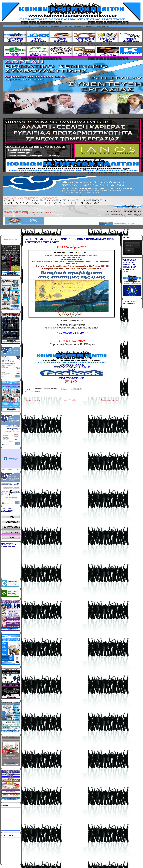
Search (129, 250)
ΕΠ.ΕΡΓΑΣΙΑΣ (12, 522)
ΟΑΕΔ (12, 517)
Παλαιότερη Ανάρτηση (109, 400)
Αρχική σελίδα (70, 400)
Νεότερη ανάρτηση (32, 400)
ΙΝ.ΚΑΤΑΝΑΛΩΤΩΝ (12, 527)
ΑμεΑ (12, 537)
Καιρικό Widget (11, 459)
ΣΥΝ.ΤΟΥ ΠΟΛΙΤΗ (12, 532)
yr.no (19, 469)
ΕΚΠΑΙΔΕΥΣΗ (35, 392)
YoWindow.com (7, 469)
